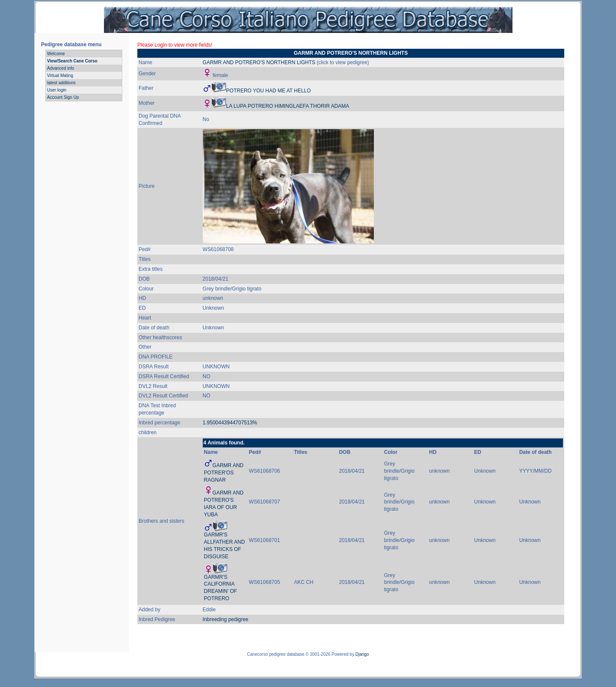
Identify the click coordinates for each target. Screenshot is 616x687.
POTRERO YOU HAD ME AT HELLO (269, 91)
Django (362, 654)
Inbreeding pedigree (226, 619)
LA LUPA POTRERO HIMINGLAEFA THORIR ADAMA (288, 106)
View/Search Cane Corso (72, 61)
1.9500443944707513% (230, 423)
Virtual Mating (60, 76)
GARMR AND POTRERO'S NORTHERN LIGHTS (259, 62)
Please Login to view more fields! (175, 45)
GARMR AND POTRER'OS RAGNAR (224, 473)
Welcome (56, 54)
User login (57, 90)
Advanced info (61, 68)
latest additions (61, 83)
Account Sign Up (63, 97)
